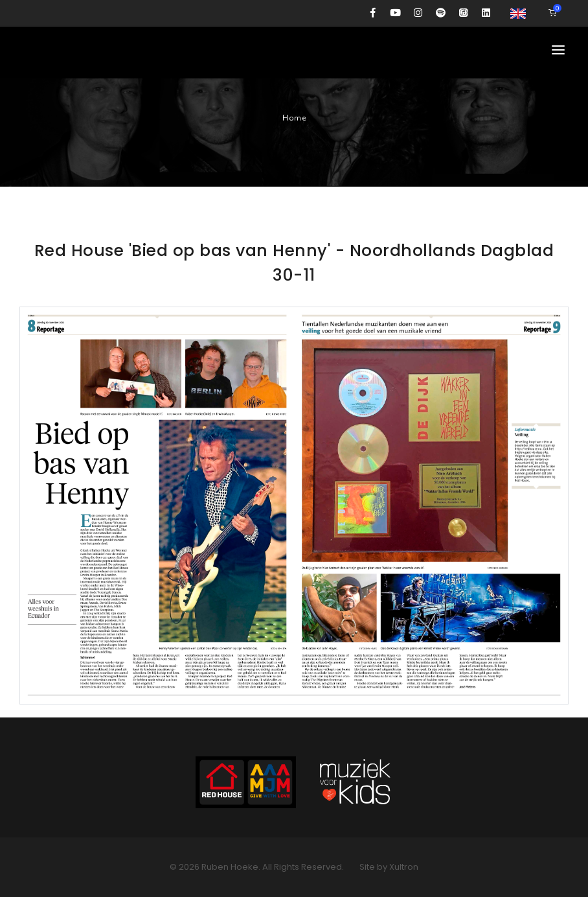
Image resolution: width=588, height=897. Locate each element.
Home (294, 118)
